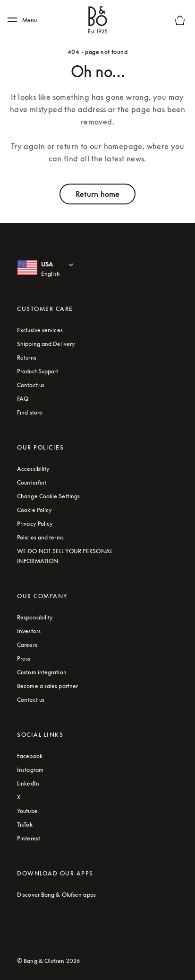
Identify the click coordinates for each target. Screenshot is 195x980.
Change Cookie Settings (48, 496)
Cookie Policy (34, 510)
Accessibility (33, 469)
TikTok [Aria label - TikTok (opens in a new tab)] (25, 825)
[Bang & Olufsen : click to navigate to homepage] (98, 20)
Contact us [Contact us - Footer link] (31, 385)
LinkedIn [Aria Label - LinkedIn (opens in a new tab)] (28, 783)
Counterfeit (32, 482)
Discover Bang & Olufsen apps (56, 895)
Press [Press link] (24, 658)
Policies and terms (40, 537)
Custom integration (42, 672)
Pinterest (29, 838)
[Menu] (25, 20)
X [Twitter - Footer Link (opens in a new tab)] (19, 797)
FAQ (23, 399)
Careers (27, 645)
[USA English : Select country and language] (63, 269)
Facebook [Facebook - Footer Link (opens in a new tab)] (30, 756)
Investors (29, 631)
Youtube (27, 811)
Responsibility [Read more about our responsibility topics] (35, 617)
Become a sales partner (47, 686)
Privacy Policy (35, 524)
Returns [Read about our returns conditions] (27, 358)
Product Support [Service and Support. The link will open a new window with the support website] (38, 371)
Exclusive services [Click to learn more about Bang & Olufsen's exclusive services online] (40, 330)
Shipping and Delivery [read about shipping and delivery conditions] (46, 344)
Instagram (30, 770)
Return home (97, 194)
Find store (30, 412)
